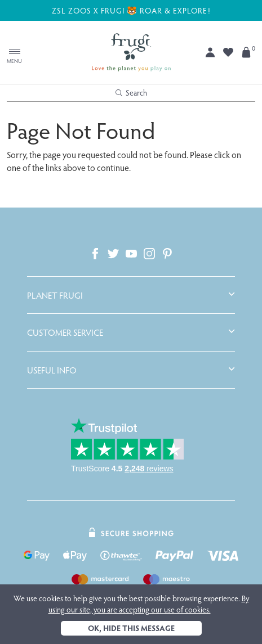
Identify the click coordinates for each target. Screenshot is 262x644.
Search (131, 93)
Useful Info (52, 370)
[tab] (131, 295)
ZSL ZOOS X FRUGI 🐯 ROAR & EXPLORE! (131, 10)
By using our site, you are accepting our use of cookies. (149, 604)
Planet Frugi (55, 295)
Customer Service (65, 332)
